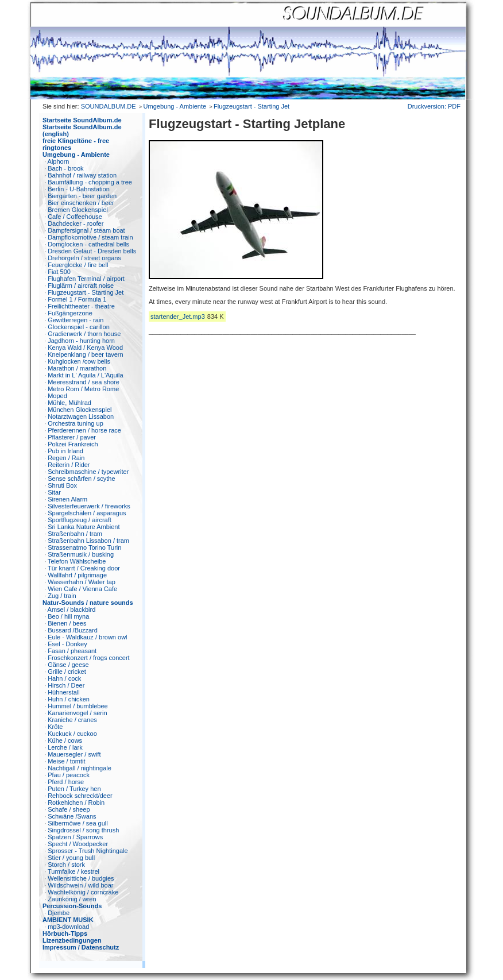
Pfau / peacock (69, 775)
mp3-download (68, 927)
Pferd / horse (66, 782)
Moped (57, 396)
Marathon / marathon (77, 368)
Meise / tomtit (66, 761)
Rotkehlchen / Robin (76, 802)
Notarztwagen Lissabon (81, 416)
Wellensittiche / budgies (81, 878)
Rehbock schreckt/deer (80, 796)
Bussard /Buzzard (73, 630)
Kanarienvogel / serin (77, 713)
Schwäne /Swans (72, 816)
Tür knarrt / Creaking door (84, 568)
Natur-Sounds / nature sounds (88, 603)
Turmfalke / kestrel (73, 871)
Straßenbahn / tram (75, 534)
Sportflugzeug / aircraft (80, 520)
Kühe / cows (65, 740)
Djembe (59, 913)
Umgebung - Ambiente (175, 106)
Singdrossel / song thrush (83, 830)
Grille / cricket (67, 672)
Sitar (54, 492)
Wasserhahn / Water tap (82, 582)
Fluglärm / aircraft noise (81, 285)
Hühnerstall (64, 692)
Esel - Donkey (67, 644)
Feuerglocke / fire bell (78, 265)
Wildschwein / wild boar (80, 885)
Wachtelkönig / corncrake (83, 892)
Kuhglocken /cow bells (79, 361)
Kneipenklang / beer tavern (85, 354)
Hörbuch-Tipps (65, 933)
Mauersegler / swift (74, 754)
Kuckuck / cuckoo (72, 734)
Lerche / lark (65, 747)
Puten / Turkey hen (74, 789)
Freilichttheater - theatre (81, 306)
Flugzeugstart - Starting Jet (252, 106)
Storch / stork (66, 865)
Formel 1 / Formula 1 (77, 299)
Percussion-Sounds (72, 906)
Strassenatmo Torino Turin (84, 547)
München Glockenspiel (80, 410)
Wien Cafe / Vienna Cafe (82, 589)
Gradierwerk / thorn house (84, 334)
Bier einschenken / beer (81, 203)
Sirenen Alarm (67, 499)
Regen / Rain (66, 458)
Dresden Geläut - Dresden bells (92, 251)
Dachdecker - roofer (76, 223)
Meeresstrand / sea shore (84, 382)
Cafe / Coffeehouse (75, 217)
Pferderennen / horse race (84, 430)
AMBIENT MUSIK (68, 920)
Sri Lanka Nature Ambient (84, 527)
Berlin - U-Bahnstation (79, 189)
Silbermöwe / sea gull (78, 823)
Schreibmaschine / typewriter (88, 472)
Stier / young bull (71, 858)
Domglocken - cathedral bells (88, 244)
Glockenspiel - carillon (79, 327)
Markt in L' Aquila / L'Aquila (85, 375)
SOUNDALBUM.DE (109, 106)
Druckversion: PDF (434, 106)
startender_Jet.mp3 (178, 317)
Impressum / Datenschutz (81, 947)
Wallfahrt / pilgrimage (77, 575)
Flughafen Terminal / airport (86, 279)
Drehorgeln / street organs (84, 258)
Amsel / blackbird (72, 609)
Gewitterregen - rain (76, 320)
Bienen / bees (67, 623)
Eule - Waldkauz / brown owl (87, 637)
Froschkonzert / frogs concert (88, 658)
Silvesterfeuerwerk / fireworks (89, 506)
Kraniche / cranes (72, 720)
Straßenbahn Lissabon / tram (88, 541)
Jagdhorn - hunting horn (81, 341)
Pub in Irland (65, 451)
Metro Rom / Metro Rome (83, 389)
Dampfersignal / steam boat (86, 230)
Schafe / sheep (69, 809)
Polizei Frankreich (73, 444)
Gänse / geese (68, 665)
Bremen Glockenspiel (78, 210)
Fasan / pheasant (72, 651)
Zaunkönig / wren (72, 899)
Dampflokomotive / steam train (90, 237)
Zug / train (62, 596)
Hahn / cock (64, 678)
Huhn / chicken (69, 699)
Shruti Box (62, 485)
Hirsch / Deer (66, 685)
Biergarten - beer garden (82, 196)
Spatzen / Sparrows (75, 837)
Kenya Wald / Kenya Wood (85, 348)
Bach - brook (65, 168)
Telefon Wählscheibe (77, 561)
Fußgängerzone (70, 313)
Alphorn (59, 161)
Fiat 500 (59, 272)
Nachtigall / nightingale (80, 768)
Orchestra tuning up (76, 423)
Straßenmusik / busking (81, 554)
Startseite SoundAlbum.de (82, 120)
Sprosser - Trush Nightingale (88, 851)
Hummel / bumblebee (78, 706)
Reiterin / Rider (69, 465)
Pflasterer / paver (72, 437)
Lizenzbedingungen (72, 940)
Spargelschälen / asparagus (87, 513)
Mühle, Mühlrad (69, 403)
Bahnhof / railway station (82, 175)
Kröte (55, 727)
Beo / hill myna (68, 616)
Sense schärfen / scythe (81, 479)
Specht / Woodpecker (78, 844)
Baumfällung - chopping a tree (90, 182)
